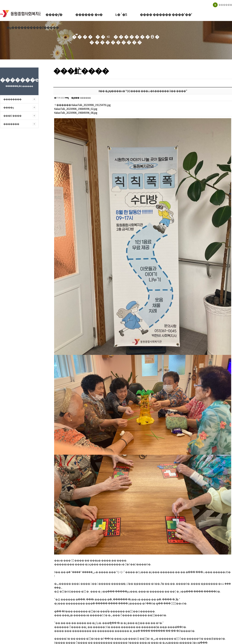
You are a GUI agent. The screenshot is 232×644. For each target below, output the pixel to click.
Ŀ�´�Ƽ (120, 14)
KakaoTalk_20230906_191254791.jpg (91, 105)
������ (225, 5)
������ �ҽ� (88, 14)
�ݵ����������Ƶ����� (32, 27)
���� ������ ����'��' (164, 14)
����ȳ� (53, 14)
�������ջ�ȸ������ (22, 13)
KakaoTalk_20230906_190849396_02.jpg (76, 109)
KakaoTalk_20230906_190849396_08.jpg (76, 113)
